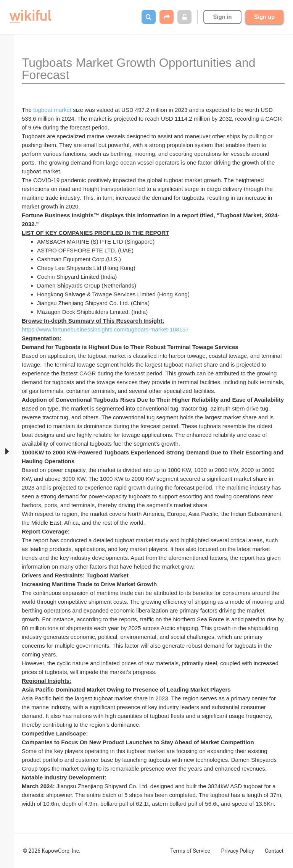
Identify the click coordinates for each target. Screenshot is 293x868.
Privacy (237, 851)
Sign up (264, 17)
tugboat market (52, 110)
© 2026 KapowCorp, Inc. (52, 851)
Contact (274, 851)
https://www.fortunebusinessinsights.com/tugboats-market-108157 (105, 329)
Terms (190, 851)
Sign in (222, 17)
